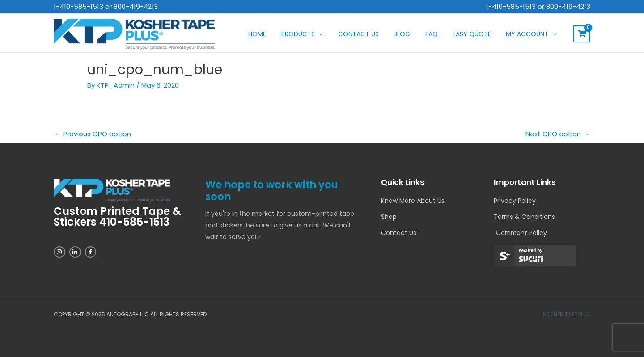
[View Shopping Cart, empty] (582, 34)
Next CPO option (557, 134)
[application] (352, 34)
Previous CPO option (93, 134)
